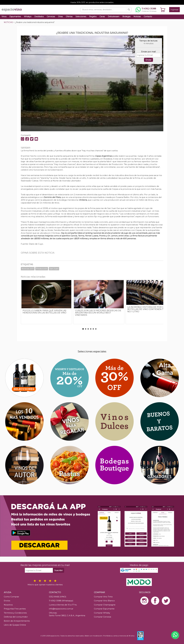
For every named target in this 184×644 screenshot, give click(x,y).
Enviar (148, 60)
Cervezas (51, 17)
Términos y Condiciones (15, 613)
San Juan (54, 269)
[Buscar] (129, 10)
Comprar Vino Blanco (104, 601)
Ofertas (69, 17)
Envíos (7, 601)
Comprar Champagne (105, 605)
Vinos (4, 17)
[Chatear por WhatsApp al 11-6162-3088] (146, 10)
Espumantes (15, 17)
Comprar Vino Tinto (103, 597)
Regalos (93, 17)
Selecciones (81, 17)
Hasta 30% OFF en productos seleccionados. (92, 2)
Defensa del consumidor (16, 617)
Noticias (137, 17)
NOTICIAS (8, 22)
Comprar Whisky (102, 613)
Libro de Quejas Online (15, 625)
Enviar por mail (148, 52)
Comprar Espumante (104, 609)
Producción (42, 269)
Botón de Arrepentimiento (17, 621)
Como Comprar (11, 597)
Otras (60, 17)
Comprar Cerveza (102, 617)
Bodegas (126, 17)
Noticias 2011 (28, 269)
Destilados (39, 17)
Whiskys (28, 17)
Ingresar (174, 10)
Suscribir (59, 570)
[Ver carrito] (163, 10)
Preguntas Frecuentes (15, 609)
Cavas (102, 17)
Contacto (148, 17)
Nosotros (8, 605)
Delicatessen (114, 17)
